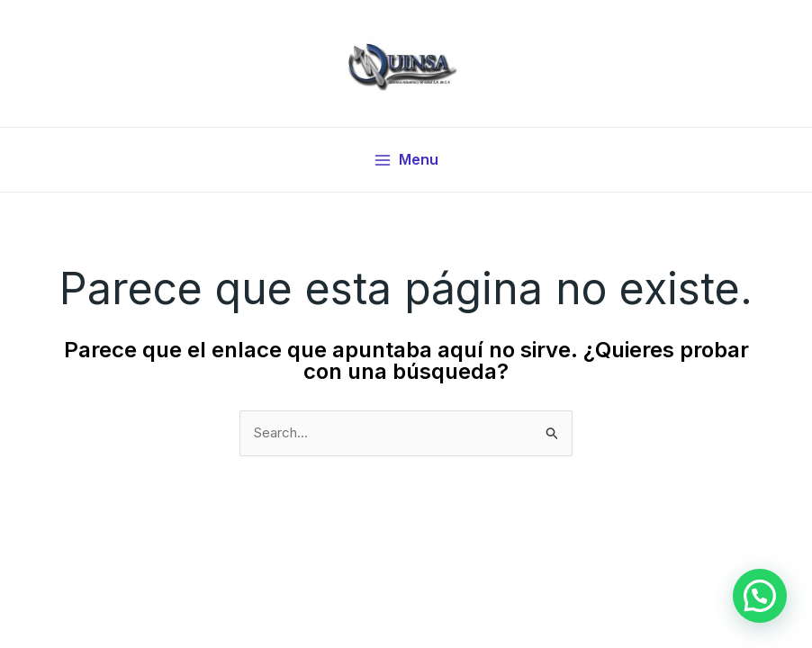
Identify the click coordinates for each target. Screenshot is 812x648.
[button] (760, 596)
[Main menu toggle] (406, 160)
